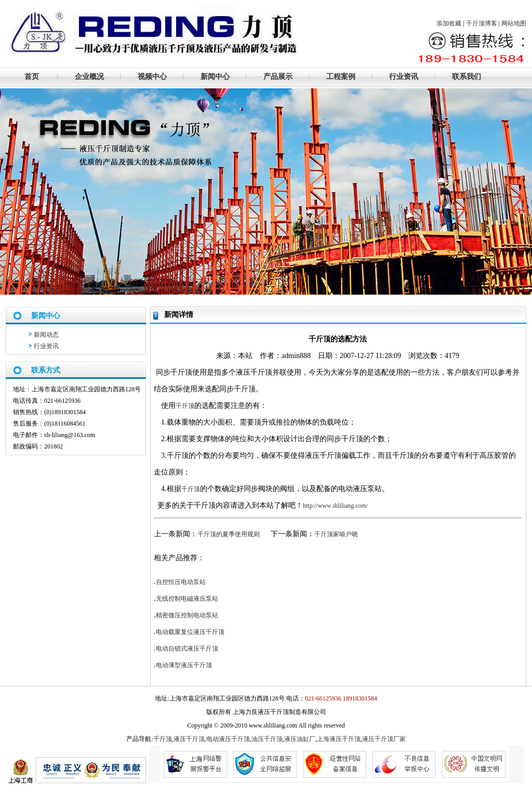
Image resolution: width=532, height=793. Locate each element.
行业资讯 (404, 77)
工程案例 (341, 77)
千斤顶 (185, 406)
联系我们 (467, 77)
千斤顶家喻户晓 (336, 534)
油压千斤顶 (267, 739)
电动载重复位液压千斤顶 (190, 632)
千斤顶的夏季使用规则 (229, 534)
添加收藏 (449, 23)
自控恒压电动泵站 (181, 582)
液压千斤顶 (189, 739)
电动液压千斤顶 (228, 739)
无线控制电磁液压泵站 (187, 599)
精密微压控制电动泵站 (187, 615)
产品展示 (278, 77)
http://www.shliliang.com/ (335, 506)
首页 (32, 77)
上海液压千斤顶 (339, 739)
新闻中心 (215, 77)
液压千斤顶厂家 (384, 739)
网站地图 (514, 23)
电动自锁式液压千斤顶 (187, 649)
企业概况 (89, 77)
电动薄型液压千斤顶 (184, 665)
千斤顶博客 (482, 23)
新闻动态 (46, 335)
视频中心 (152, 77)
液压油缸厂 (300, 739)
